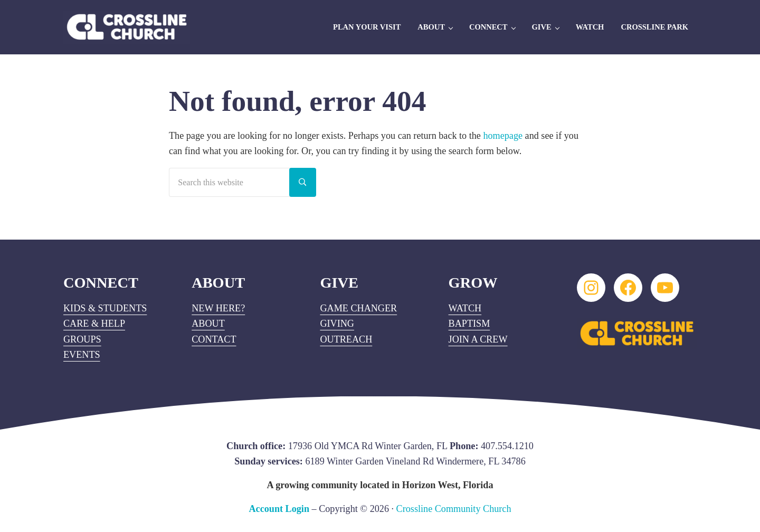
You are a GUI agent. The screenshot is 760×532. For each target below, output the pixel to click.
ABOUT (208, 324)
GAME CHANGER (358, 308)
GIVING (337, 324)
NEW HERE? (218, 308)
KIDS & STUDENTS (105, 308)
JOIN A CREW (478, 339)
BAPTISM (469, 324)
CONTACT (214, 339)
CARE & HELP (94, 324)
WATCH (465, 308)
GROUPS (82, 339)
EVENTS (82, 355)
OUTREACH (346, 339)
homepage (503, 136)
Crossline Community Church (454, 509)
